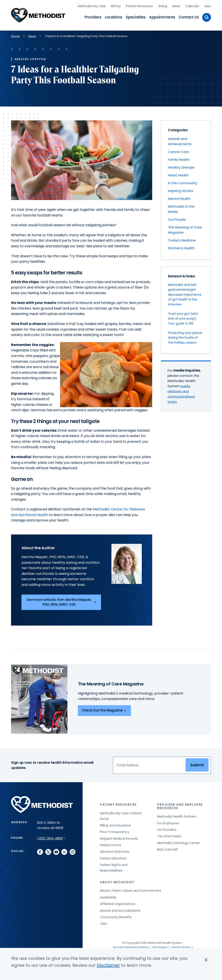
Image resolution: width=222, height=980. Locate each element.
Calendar (192, 5)
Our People (177, 218)
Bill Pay (116, 5)
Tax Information (169, 835)
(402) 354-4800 (51, 837)
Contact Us (189, 16)
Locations (114, 16)
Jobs (207, 5)
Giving (163, 5)
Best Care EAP (168, 848)
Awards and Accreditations (120, 909)
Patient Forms (110, 844)
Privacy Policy (181, 946)
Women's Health (181, 247)
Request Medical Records (119, 837)
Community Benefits (116, 916)
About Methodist (117, 881)
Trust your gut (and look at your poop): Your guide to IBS (183, 317)
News (176, 5)
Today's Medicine (182, 239)
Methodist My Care (92, 5)
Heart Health (178, 174)
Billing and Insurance (115, 824)
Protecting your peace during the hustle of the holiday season (185, 336)
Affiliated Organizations (118, 903)
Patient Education (113, 857)
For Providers (167, 828)
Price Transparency (115, 831)
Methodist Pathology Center (179, 841)
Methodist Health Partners (177, 815)
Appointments (162, 16)
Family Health (179, 158)
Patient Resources (139, 5)
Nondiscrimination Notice (131, 946)
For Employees (168, 822)
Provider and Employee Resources (180, 805)
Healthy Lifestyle (181, 166)
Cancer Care (178, 150)
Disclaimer (160, 946)
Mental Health (179, 197)
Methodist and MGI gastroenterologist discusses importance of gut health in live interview (185, 293)
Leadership (108, 896)
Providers (93, 16)
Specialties (136, 16)
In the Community (183, 182)
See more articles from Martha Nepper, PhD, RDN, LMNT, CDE (62, 601)
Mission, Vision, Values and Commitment (131, 889)
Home (15, 35)
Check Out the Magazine (104, 709)
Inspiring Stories (181, 189)
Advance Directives (115, 850)
